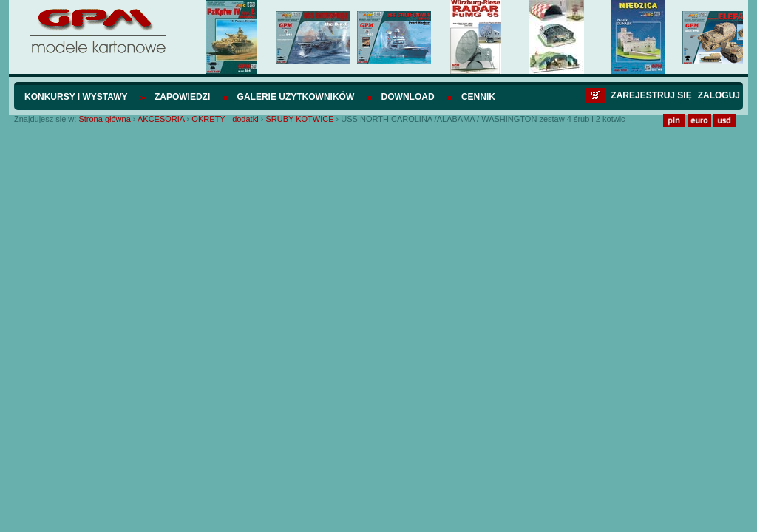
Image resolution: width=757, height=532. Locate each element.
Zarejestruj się (651, 95)
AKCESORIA (161, 119)
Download (408, 97)
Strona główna (104, 119)
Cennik (478, 97)
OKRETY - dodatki (225, 119)
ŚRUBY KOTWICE (299, 119)
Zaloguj (719, 95)
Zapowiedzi (182, 97)
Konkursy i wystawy (76, 97)
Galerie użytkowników (296, 97)
